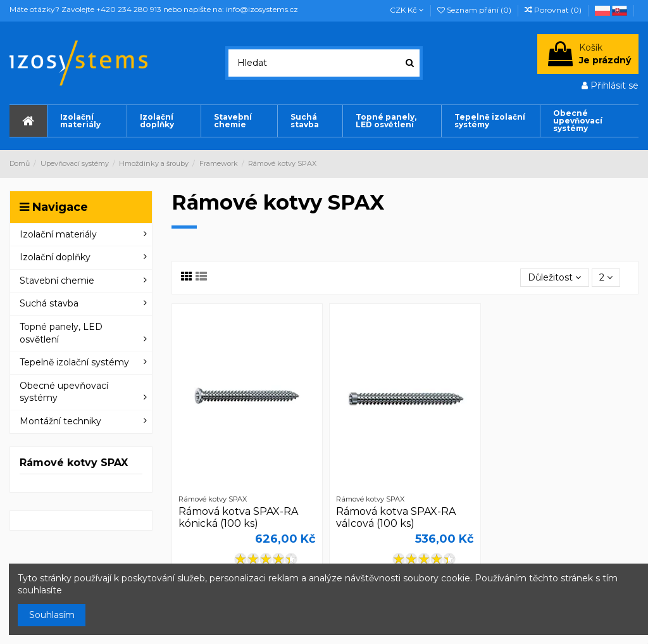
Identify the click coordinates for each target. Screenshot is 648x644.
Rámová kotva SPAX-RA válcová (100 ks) (396, 517)
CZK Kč (407, 10)
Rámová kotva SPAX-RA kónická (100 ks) (238, 517)
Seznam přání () (475, 10)
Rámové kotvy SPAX (74, 463)
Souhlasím (52, 615)
